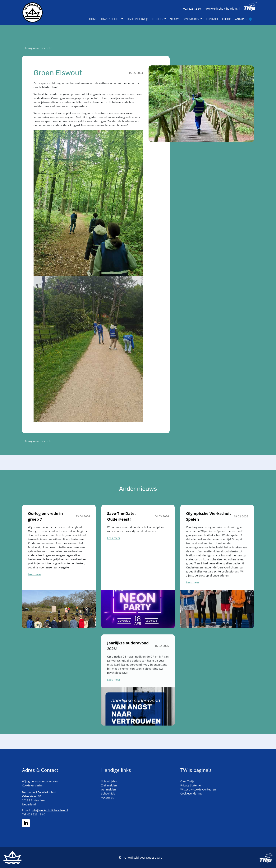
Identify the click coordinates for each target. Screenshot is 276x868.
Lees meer (35, 589)
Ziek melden (109, 785)
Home (93, 19)
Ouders (158, 19)
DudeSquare (154, 858)
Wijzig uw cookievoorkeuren (40, 781)
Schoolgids (108, 793)
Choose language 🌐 (237, 19)
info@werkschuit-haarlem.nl (222, 9)
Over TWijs (187, 781)
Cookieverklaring (33, 785)
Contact (212, 19)
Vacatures (192, 19)
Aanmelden (109, 789)
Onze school (111, 19)
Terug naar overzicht (38, 48)
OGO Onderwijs (138, 19)
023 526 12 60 (192, 9)
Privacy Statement (192, 785)
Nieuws (175, 19)
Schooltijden (109, 781)
